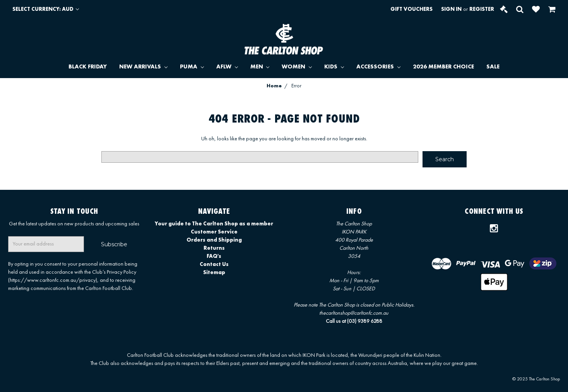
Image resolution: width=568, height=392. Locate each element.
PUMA (192, 67)
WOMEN (297, 67)
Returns (214, 248)
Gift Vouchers (411, 9)
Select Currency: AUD (46, 9)
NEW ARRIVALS (143, 67)
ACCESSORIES (378, 67)
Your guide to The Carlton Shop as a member (214, 224)
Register (482, 9)
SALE (493, 67)
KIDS (334, 67)
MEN (260, 67)
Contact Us (214, 264)
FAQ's (214, 256)
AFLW (227, 67)
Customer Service (214, 232)
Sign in (451, 9)
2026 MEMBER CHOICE (443, 67)
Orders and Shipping (214, 240)
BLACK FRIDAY (88, 67)
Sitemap (214, 273)
